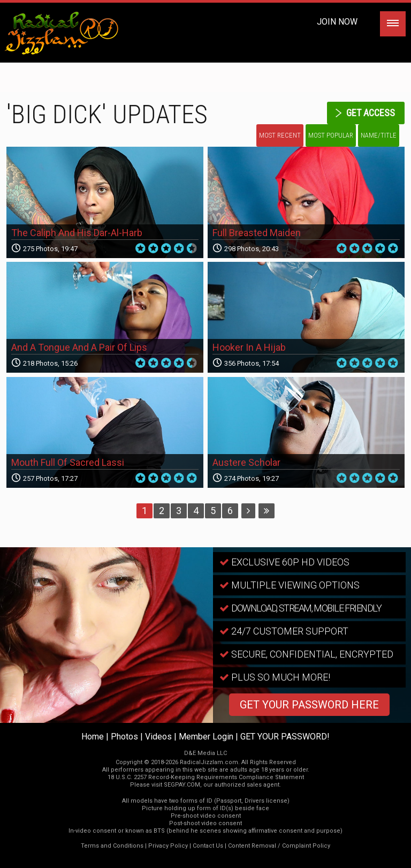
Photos (124, 737)
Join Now (337, 22)
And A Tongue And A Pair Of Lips (79, 347)
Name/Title (379, 135)
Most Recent (280, 135)
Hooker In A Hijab (249, 347)
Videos (158, 737)
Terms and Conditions (112, 846)
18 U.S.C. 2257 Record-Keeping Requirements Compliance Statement (206, 777)
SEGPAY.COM (182, 785)
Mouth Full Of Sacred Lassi (68, 462)
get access (371, 113)
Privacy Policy (168, 846)
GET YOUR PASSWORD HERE (309, 705)
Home (93, 737)
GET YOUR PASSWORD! (285, 737)
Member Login (206, 737)
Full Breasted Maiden (257, 233)
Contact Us (208, 846)
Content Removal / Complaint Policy (279, 846)
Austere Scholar (246, 462)
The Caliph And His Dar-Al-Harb (77, 233)
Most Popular (331, 135)
